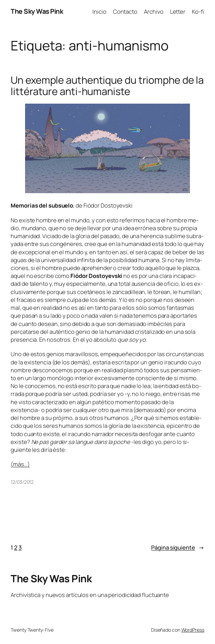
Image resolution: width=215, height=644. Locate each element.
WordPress (193, 630)
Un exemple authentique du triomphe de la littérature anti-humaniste (107, 86)
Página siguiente (178, 547)
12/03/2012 (22, 482)
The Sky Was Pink (37, 11)
